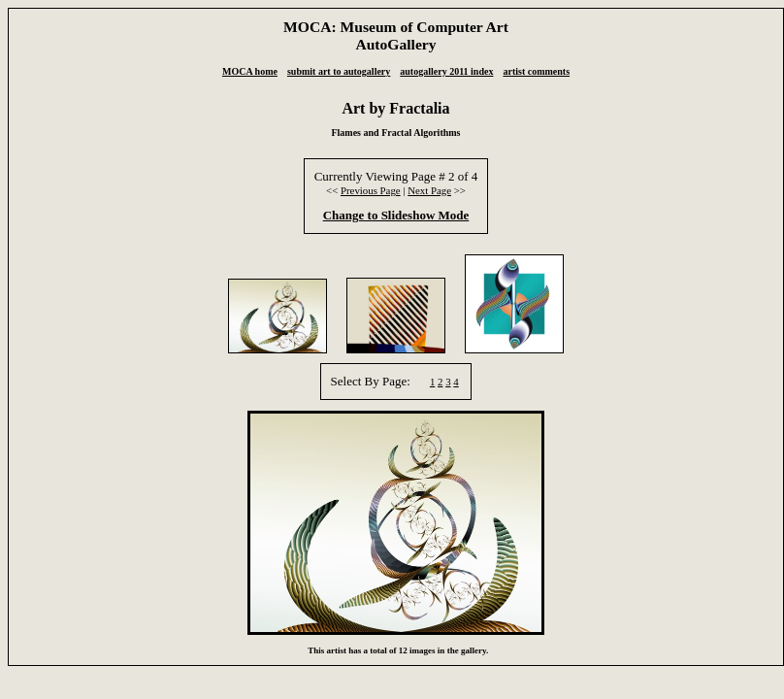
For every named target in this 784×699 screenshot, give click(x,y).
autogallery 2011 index (446, 71)
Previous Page (371, 190)
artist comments (536, 71)
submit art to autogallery (339, 71)
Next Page (429, 190)
